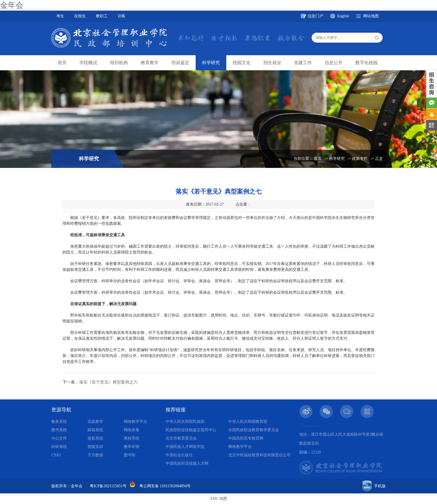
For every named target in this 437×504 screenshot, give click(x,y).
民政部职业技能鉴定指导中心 (191, 430)
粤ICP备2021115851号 (108, 486)
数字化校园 (366, 63)
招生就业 (272, 63)
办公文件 (59, 438)
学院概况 (88, 63)
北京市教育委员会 (181, 438)
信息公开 (334, 63)
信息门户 (315, 16)
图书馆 (130, 455)
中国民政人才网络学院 (185, 447)
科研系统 (59, 447)
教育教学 (150, 63)
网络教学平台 (135, 422)
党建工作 (303, 63)
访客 (122, 16)
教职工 (102, 16)
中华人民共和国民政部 (185, 422)
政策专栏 (360, 159)
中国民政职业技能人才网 (187, 463)
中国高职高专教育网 (246, 438)
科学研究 (211, 63)
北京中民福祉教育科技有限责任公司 (259, 455)
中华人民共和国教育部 (248, 422)
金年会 (12, 5)
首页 (62, 63)
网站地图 (371, 16)
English (343, 16)
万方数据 (95, 455)
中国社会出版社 (179, 455)
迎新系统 (95, 438)
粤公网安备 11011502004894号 (165, 486)
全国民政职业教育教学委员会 (254, 430)
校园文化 (242, 63)
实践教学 (95, 422)
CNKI (56, 455)
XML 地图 (219, 499)
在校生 (80, 16)
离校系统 (132, 438)
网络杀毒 (132, 430)
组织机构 (119, 63)
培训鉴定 (180, 63)
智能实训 (95, 447)
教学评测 (132, 447)
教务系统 (59, 422)
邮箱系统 (95, 430)
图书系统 (59, 430)
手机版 (380, 486)
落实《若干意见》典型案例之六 (108, 382)
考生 (60, 16)
